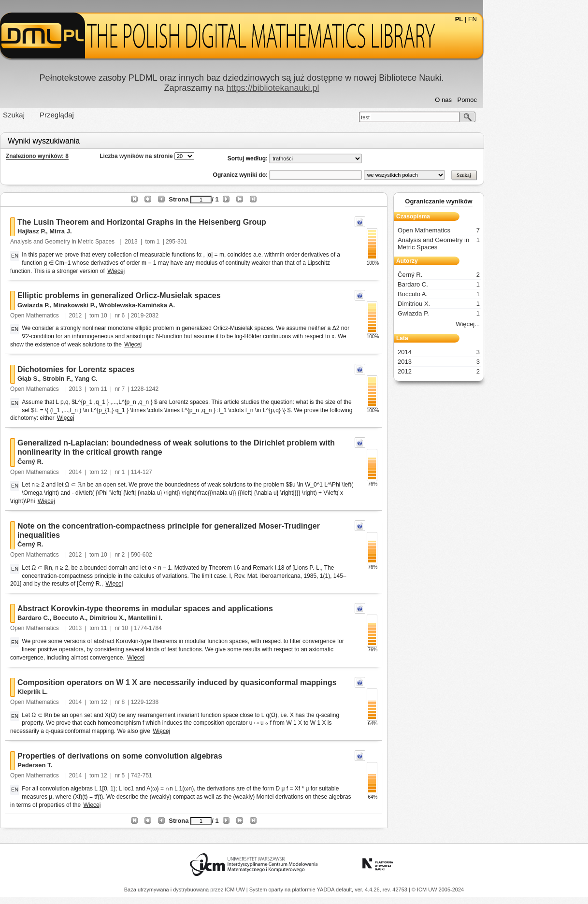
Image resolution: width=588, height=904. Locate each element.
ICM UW (236, 890)
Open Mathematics (88, 316)
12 (156, 472)
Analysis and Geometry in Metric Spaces (116, 242)
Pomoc (519, 100)
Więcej (169, 271)
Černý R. (83, 462)
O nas (496, 100)
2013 (183, 242)
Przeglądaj (109, 115)
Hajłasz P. (84, 231)
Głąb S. (81, 379)
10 (156, 316)
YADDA (327, 890)
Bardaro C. (86, 618)
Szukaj (66, 115)
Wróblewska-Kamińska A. (189, 305)
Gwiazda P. (86, 305)
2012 (128, 316)
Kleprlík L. (85, 692)
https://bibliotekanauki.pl (325, 88)
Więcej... (520, 324)
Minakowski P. (127, 305)
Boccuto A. (122, 618)
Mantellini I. (198, 618)
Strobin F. (109, 379)
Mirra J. (113, 231)
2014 (128, 472)
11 (156, 389)
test (418, 117)
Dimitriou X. (160, 618)
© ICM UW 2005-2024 (438, 890)
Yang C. (139, 379)
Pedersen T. (87, 765)
